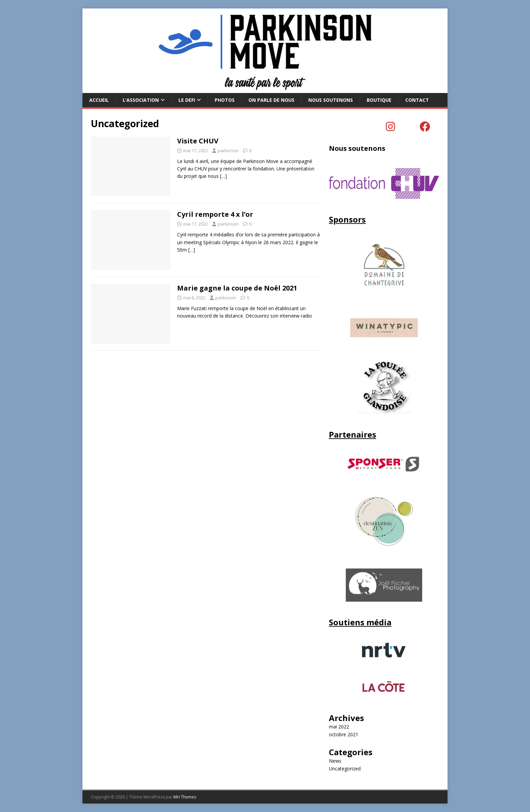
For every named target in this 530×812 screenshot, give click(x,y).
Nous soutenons (331, 100)
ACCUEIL (99, 100)
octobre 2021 (344, 734)
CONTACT (417, 100)
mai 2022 (339, 727)
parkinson (228, 150)
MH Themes (185, 797)
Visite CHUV (198, 141)
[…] (223, 176)
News (335, 761)
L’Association (141, 100)
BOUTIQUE (379, 100)
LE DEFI (187, 100)
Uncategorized (345, 769)
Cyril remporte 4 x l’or (215, 214)
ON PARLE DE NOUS (271, 100)
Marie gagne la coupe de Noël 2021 (237, 288)
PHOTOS (225, 100)
